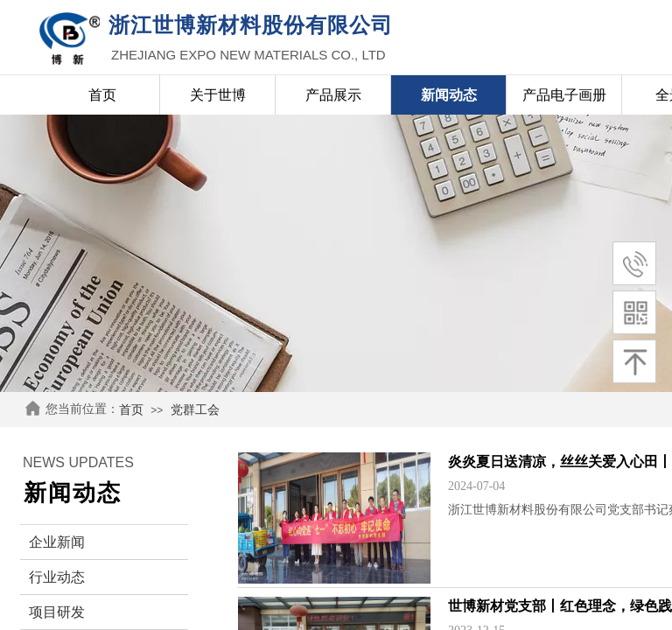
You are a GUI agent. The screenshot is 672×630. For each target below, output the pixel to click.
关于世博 (218, 95)
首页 (131, 410)
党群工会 (195, 410)
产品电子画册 (564, 95)
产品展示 (333, 95)
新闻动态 (449, 95)
